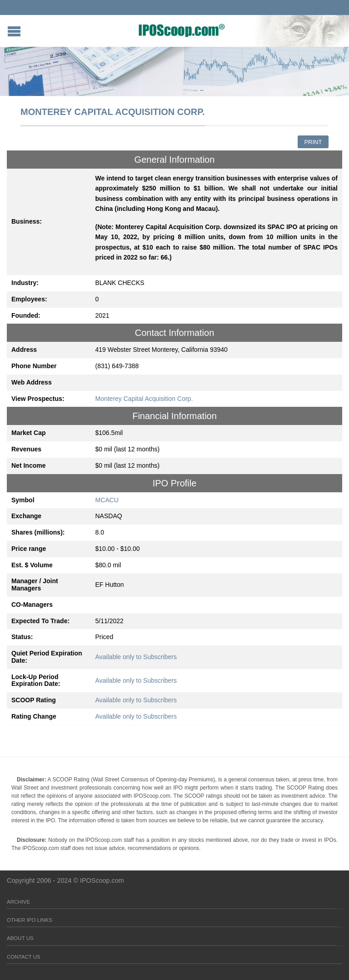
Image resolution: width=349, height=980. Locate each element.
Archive (18, 902)
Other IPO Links (30, 920)
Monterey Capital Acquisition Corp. (144, 399)
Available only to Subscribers (136, 657)
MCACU (107, 500)
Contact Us (24, 957)
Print (313, 142)
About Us (20, 938)
